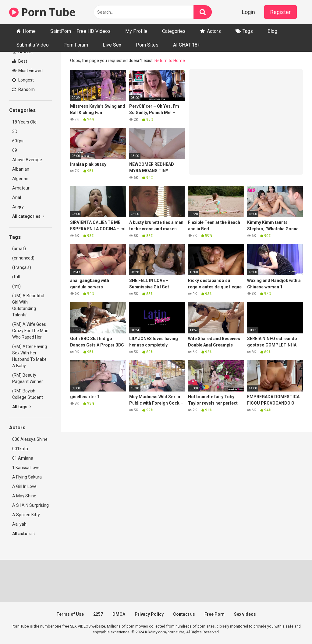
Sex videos (245, 614)
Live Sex (112, 45)
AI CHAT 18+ (187, 45)
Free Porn (214, 614)
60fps (18, 141)
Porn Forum (76, 45)
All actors (24, 534)
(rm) (16, 286)
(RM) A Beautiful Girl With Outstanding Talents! (28, 305)
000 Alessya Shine (30, 439)
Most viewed (27, 71)
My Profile (136, 31)
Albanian (21, 169)
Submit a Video (33, 45)
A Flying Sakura (27, 477)
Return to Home (170, 61)
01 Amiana (23, 458)
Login (248, 12)
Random (23, 89)
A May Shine (24, 496)
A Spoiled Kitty (26, 515)
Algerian (20, 179)
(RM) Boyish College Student (28, 394)
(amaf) (19, 249)
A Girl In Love (24, 486)
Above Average (27, 160)
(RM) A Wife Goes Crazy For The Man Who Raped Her (30, 331)
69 (15, 150)
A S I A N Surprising (30, 505)
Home (29, 31)
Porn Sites (147, 45)
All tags (22, 407)
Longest (23, 80)
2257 (98, 614)
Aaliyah (19, 524)
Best (20, 61)
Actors (214, 31)
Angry (18, 207)
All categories (28, 216)
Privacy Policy (149, 614)
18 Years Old (24, 122)
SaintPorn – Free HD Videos (80, 31)
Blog (272, 31)
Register (280, 12)
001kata (20, 449)
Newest (23, 52)
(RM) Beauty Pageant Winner (28, 378)
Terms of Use (70, 614)
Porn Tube (42, 12)
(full (16, 277)
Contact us (184, 614)
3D (15, 131)
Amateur (21, 188)
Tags (248, 31)
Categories (174, 31)
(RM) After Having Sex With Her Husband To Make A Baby (30, 356)
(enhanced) (23, 258)
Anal (17, 197)
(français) (22, 267)
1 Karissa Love (26, 468)
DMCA (119, 614)
